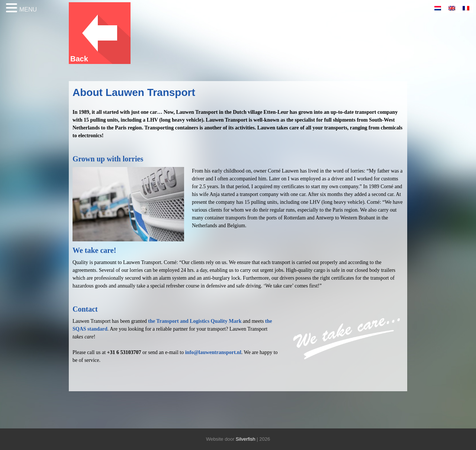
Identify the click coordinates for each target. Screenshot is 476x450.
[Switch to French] (466, 8)
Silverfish (246, 439)
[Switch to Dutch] (438, 8)
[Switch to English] (452, 8)
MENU (28, 9)
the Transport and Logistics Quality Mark (195, 321)
